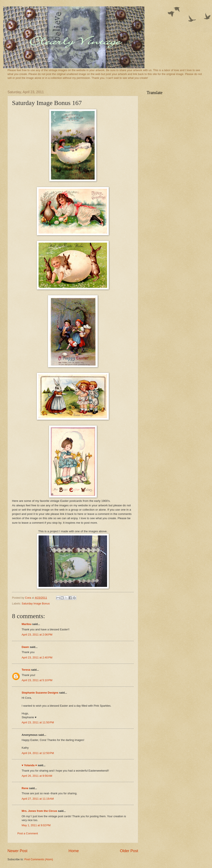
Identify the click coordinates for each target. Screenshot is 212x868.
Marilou (27, 624)
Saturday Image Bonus (36, 603)
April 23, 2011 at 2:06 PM (37, 635)
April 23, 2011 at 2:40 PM (37, 657)
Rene (25, 788)
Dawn (25, 647)
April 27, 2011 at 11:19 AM (38, 799)
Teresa (26, 670)
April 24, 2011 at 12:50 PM (38, 753)
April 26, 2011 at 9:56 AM (37, 776)
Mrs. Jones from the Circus (39, 811)
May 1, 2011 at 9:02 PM (36, 825)
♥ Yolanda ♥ (29, 765)
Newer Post (17, 851)
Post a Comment (28, 833)
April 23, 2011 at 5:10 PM (37, 680)
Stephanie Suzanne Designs (40, 693)
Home (74, 851)
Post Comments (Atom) (39, 859)
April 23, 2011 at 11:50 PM (38, 722)
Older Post (129, 851)
